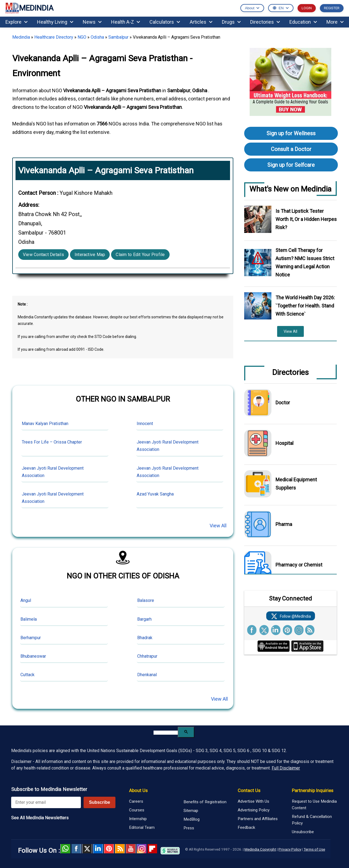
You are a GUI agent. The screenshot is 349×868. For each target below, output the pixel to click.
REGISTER (332, 8)
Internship (138, 819)
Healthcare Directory (54, 37)
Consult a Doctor (291, 149)
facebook (76, 849)
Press (189, 828)
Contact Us (249, 790)
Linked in (98, 849)
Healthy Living (55, 22)
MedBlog (192, 819)
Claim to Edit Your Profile (140, 255)
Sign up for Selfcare (291, 165)
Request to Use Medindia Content (314, 805)
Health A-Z (125, 22)
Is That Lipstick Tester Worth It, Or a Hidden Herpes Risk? (306, 219)
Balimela (29, 619)
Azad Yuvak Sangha (155, 494)
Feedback (246, 827)
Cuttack (27, 675)
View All (218, 526)
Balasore (146, 600)
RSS (120, 849)
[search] (166, 733)
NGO (82, 37)
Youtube (131, 849)
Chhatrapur (147, 656)
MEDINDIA (29, 8)
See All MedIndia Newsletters (40, 818)
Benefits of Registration (205, 802)
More (335, 22)
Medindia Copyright (260, 849)
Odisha (97, 37)
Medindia (21, 37)
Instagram (142, 849)
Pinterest (109, 849)
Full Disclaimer (286, 768)
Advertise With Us (253, 801)
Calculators (165, 22)
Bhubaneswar (33, 656)
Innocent (145, 424)
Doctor (283, 403)
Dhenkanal (147, 675)
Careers (136, 801)
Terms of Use (314, 849)
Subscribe (100, 802)
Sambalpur (118, 37)
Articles (201, 22)
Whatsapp (65, 849)
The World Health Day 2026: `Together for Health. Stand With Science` (305, 306)
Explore (16, 22)
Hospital (284, 443)
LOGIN (307, 8)
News (92, 22)
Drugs (231, 22)
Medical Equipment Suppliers (296, 484)
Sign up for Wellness (291, 133)
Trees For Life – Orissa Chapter (52, 442)
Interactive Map (90, 255)
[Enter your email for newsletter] (46, 802)
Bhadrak (145, 638)
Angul (26, 600)
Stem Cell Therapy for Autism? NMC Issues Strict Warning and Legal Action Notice (305, 262)
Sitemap (191, 811)
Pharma (284, 524)
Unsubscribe (303, 832)
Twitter (87, 849)
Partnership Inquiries (313, 790)
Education (303, 22)
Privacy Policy (290, 849)
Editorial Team (142, 827)
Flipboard (152, 849)
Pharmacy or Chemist (299, 565)
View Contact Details (43, 255)
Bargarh (144, 619)
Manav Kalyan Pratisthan (45, 424)
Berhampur (31, 638)
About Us (138, 790)
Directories (265, 22)
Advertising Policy (254, 810)
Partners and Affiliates (258, 819)
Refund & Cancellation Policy (312, 820)
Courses (137, 810)
